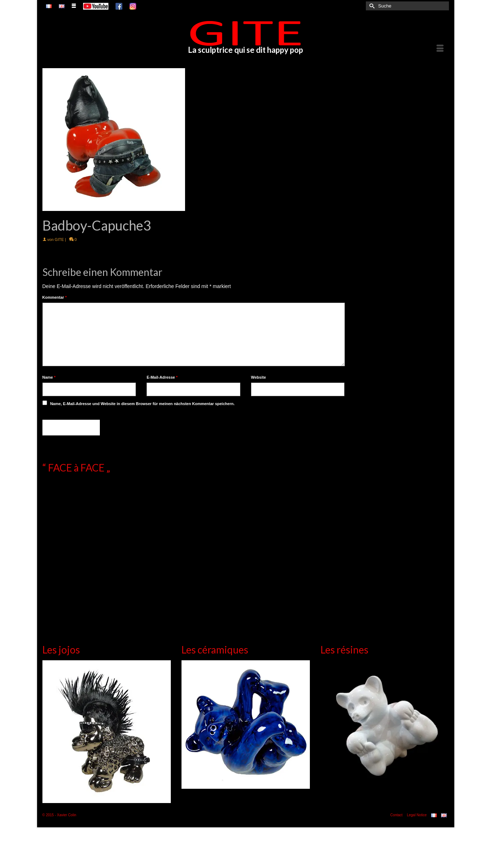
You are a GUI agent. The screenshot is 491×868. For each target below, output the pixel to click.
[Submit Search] (371, 6)
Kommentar (55, 297)
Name (49, 377)
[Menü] (440, 49)
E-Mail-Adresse (162, 377)
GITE (59, 239)
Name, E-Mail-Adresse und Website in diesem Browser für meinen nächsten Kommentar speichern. (142, 404)
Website (259, 377)
